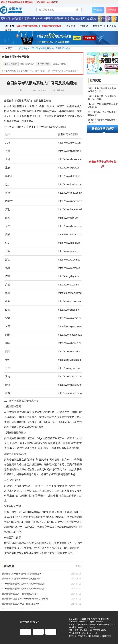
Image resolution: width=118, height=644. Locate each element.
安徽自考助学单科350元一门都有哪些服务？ (22, 574)
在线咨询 (98, 10)
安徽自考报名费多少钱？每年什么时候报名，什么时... (26, 599)
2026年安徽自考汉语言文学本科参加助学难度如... (24, 584)
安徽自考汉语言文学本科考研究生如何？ (20, 594)
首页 (10, 48)
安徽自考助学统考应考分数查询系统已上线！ (22, 579)
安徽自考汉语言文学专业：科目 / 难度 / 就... (22, 604)
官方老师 (112, 10)
